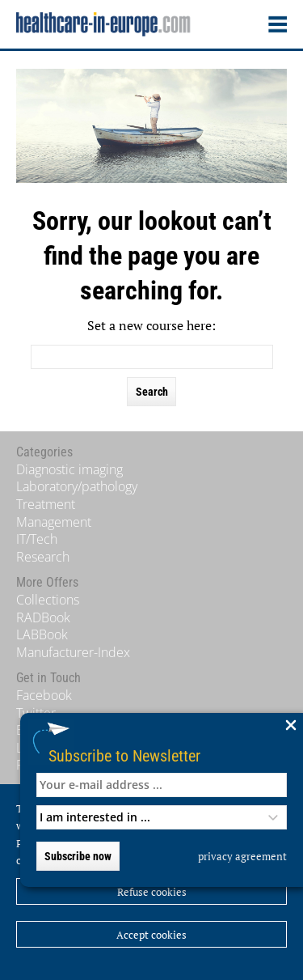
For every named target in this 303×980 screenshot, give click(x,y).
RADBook (43, 617)
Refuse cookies (152, 892)
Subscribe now (78, 856)
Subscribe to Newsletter (124, 755)
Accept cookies (151, 935)
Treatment (46, 504)
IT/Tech (37, 539)
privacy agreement (242, 856)
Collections (48, 600)
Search (152, 392)
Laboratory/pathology (77, 486)
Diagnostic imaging (69, 469)
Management (54, 522)
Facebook (44, 695)
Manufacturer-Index (73, 652)
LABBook (42, 634)
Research (43, 557)
